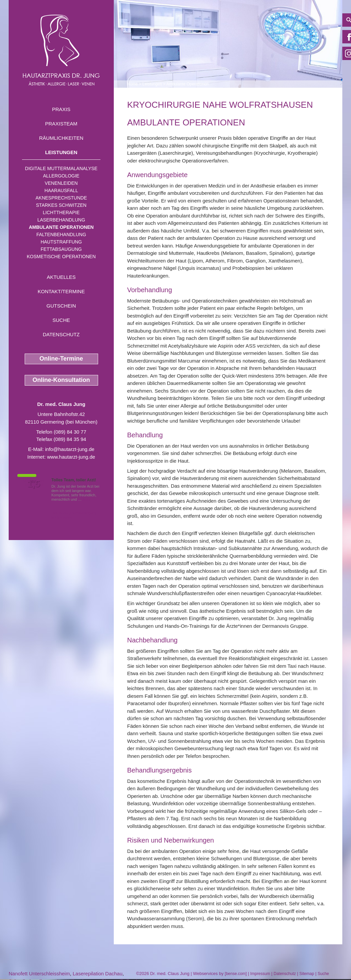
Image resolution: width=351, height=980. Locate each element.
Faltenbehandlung (61, 234)
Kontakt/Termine (61, 291)
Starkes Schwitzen (61, 205)
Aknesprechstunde (61, 198)
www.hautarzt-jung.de (71, 457)
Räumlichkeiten (61, 138)
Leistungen (61, 152)
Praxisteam (61, 124)
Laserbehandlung (61, 220)
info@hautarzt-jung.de (70, 449)
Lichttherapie (61, 212)
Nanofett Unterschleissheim (39, 973)
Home (132, 84)
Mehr (87, 499)
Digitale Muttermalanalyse (61, 168)
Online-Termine (61, 359)
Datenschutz (61, 334)
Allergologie (61, 176)
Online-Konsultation (61, 380)
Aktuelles (61, 277)
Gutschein (61, 306)
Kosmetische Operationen (61, 257)
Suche (61, 320)
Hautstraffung (61, 242)
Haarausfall (61, 190)
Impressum (260, 974)
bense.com (236, 974)
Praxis (61, 109)
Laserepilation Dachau (98, 973)
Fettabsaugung (61, 249)
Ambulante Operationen (61, 227)
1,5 (34, 484)
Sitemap (307, 974)
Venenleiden (61, 183)
